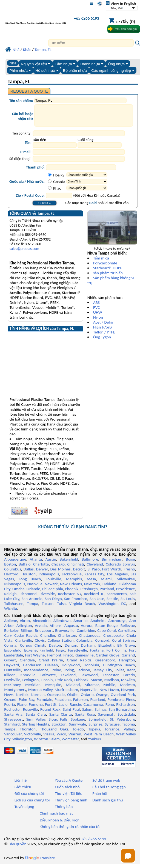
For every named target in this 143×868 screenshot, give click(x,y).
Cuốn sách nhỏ (67, 791)
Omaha (18, 593)
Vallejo (129, 733)
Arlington (24, 630)
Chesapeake (113, 639)
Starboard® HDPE (108, 272)
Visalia (49, 738)
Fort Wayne (35, 659)
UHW (98, 316)
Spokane (78, 723)
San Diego (53, 603)
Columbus (13, 573)
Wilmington (22, 743)
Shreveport (13, 723)
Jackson (84, 674)
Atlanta (36, 563)
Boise (130, 563)
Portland (107, 593)
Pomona (36, 709)
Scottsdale (126, 718)
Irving (69, 674)
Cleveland (95, 568)
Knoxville (28, 679)
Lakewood (89, 679)
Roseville (30, 713)
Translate (40, 862)
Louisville (53, 583)
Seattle (112, 603)
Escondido (13, 654)
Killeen (10, 679)
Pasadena (63, 704)
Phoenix (72, 593)
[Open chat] (128, 856)
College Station (60, 644)
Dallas (29, 573)
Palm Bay (27, 704)
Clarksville (24, 644)
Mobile (109, 689)
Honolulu (91, 669)
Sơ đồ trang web (106, 784)
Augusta (71, 630)
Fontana (97, 654)
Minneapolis (15, 588)
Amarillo (81, 625)
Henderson (32, 669)
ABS (96, 307)
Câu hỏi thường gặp (109, 791)
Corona (10, 649)
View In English (121, 4)
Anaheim (98, 625)
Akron (25, 625)
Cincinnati (75, 568)
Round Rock (50, 713)
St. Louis (128, 603)
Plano (22, 709)
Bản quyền (17, 848)
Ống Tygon (102, 341)
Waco (61, 738)
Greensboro (105, 664)
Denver (42, 573)
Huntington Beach (119, 669)
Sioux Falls (58, 723)
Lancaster (111, 679)
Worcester (70, 743)
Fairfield (46, 654)
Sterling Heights (36, 728)
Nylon (98, 321)
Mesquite (53, 689)
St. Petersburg (122, 723)
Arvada (41, 630)
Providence (126, 593)
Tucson (48, 608)
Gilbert (10, 664)
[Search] (91, 43)
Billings (26, 635)
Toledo (78, 733)
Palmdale (45, 704)
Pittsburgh (89, 593)
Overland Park (123, 699)
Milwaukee (126, 583)
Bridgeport (44, 635)
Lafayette (48, 679)
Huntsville (12, 674)
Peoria (9, 709)
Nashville (35, 588)
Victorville (33, 738)
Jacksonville (72, 578)
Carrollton (127, 635)
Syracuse (112, 728)
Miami (106, 583)
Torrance (112, 733)
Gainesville (84, 659)
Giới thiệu (23, 791)
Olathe (73, 699)
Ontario (87, 699)
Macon (96, 684)
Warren (75, 738)
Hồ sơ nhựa (47, 71)
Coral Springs (123, 644)
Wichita (11, 613)
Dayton (55, 649)
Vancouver (13, 738)
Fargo (61, 654)
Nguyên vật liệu (35, 64)
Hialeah (52, 669)
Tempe (10, 733)
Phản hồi (100, 798)
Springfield (98, 723)
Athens (55, 630)
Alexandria (42, 625)
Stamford (12, 728)
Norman (38, 699)
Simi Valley (36, 723)
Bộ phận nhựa (75, 71)
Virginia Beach (82, 608)
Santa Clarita (61, 718)
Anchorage (117, 625)
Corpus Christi (33, 649)
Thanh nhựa (91, 64)
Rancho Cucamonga (86, 709)
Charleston (67, 639)
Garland (128, 659)
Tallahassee (14, 608)
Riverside (47, 598)
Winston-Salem (47, 743)
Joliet (119, 674)
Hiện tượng (103, 331)
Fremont (54, 659)
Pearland (98, 704)
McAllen (128, 684)
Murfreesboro (66, 694)
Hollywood (71, 669)
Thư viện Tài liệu (68, 798)
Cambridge (86, 635)
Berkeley (11, 635)
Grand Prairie (51, 664)
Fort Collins (116, 654)
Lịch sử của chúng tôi (32, 804)
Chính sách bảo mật (56, 817)
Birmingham (112, 563)
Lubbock (81, 684)
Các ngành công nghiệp (113, 71)
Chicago (58, 568)
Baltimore (90, 563)
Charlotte (41, 568)
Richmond (28, 598)
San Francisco (76, 603)
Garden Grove (107, 659)
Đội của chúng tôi (29, 798)
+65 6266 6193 (86, 18)
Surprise (95, 728)
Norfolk (22, 699)
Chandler (48, 639)
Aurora (87, 630)
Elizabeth (106, 649)
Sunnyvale (77, 728)
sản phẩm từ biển (108, 277)
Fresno (129, 573)
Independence (36, 674)
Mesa (91, 583)
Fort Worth (112, 573)
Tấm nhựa (65, 64)
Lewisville (12, 684)
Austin (51, 563)
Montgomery (15, 694)
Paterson (81, 704)
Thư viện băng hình (71, 804)
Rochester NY (69, 598)
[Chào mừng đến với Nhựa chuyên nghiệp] (36, 20)
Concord (102, 644)
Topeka (94, 733)
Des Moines (61, 573)
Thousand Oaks (54, 733)
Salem (87, 713)
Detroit (79, 573)
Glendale (27, 664)
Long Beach (30, 583)
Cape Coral (106, 635)
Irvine (56, 674)
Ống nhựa (118, 64)
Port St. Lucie (56, 709)
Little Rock (64, 684)
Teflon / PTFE (104, 336)
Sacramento (117, 598)
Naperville (89, 694)
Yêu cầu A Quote (69, 784)
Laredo (129, 679)
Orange (102, 699)
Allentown (62, 625)
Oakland (109, 588)
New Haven (109, 694)
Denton (71, 649)
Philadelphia (53, 593)
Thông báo (64, 811)
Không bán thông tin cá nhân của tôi (70, 831)
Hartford (11, 578)
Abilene (11, 625)
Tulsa (62, 608)
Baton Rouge (107, 630)
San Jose (97, 603)
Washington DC (112, 608)
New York (92, 588)
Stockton (59, 728)
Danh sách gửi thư (108, 804)
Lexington (31, 684)
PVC (96, 312)
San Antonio (32, 603)
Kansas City (94, 578)
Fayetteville (78, 654)
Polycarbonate (105, 267)
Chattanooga (90, 639)
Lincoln (47, 684)
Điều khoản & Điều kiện (60, 824)
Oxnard (10, 704)
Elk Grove (126, 649)
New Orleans (71, 588)
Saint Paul (71, 713)
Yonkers (94, 743)
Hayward (12, 669)
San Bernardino (122, 713)
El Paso (94, 573)
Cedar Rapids (26, 639)
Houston (28, 578)
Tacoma (128, 728)
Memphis (74, 583)
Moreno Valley (40, 694)
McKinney (12, 689)
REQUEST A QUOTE (29, 91)
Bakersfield (69, 563)
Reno (110, 709)
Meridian (33, 689)
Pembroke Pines (121, 704)
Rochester (12, 713)
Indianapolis (49, 578)
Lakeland (68, 679)
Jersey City (102, 674)
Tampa (32, 608)
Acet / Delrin (104, 326)
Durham (88, 649)
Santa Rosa (85, 718)
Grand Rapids (79, 664)
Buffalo (25, 568)
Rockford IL (94, 598)
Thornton (28, 733)
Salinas (101, 713)
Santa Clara (36, 718)
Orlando (33, 593)
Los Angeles (118, 578)
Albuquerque (15, 563)
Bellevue (128, 630)
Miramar (91, 689)
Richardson (125, 709)
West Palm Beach (98, 738)
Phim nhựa (20, 71)
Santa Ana (13, 718)
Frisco (68, 659)
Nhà (13, 63)
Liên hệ (21, 784)
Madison (112, 684)
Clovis (40, 644)
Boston (10, 568)
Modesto (128, 689)
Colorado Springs (120, 568)
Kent (131, 674)
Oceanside (56, 699)
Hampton (127, 664)
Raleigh (10, 598)
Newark (51, 588)
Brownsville (65, 635)
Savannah (106, 718)
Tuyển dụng (24, 811)
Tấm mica (101, 262)
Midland (73, 689)
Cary (8, 639)
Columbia (84, 644)
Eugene (30, 654)
